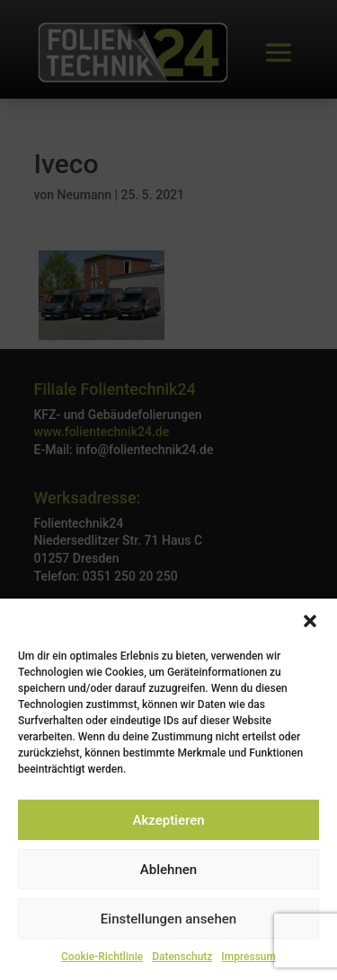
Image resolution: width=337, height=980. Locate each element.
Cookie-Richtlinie (102, 957)
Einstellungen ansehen (168, 919)
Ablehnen (168, 870)
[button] (310, 621)
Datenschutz (182, 957)
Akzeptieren (168, 820)
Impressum (248, 957)
